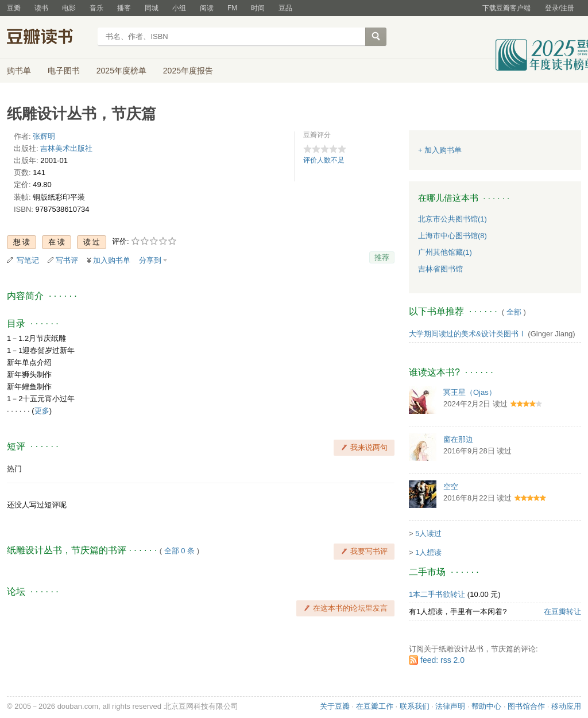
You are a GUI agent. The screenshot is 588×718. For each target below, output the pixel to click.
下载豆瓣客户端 (506, 8)
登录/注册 (560, 8)
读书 (41, 8)
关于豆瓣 (335, 706)
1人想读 (428, 552)
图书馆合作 (526, 706)
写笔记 (28, 260)
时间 (258, 8)
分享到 (150, 260)
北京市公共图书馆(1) (452, 219)
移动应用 (566, 706)
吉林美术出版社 (66, 148)
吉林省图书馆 (440, 269)
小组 (179, 8)
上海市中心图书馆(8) (452, 236)
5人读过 (428, 533)
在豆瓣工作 (375, 706)
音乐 (96, 8)
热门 (14, 469)
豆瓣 (14, 8)
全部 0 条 (179, 551)
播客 (124, 8)
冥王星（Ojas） (470, 392)
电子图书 (64, 71)
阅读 (207, 8)
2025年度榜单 (121, 71)
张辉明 (44, 136)
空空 (451, 486)
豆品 (285, 8)
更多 (42, 411)
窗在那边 (458, 439)
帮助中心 (486, 706)
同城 (152, 8)
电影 (69, 8)
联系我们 (415, 706)
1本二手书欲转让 (437, 594)
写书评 (67, 260)
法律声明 (450, 706)
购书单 (19, 71)
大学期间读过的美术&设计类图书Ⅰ (467, 334)
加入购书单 (112, 260)
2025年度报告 (188, 71)
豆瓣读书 (49, 38)
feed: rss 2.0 (442, 660)
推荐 (382, 257)
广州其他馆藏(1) (445, 252)
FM (232, 8)
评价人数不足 (324, 160)
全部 (514, 312)
